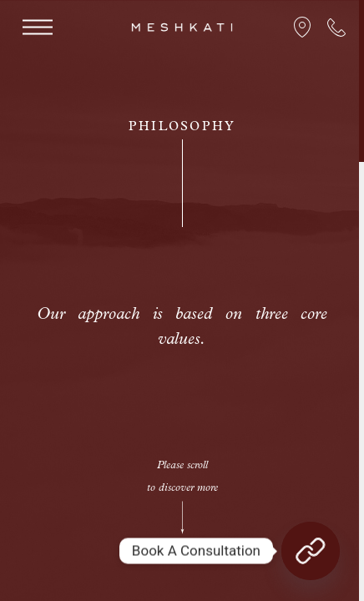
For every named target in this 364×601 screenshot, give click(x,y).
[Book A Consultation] (311, 551)
